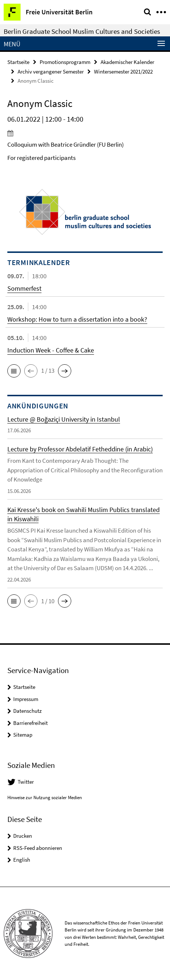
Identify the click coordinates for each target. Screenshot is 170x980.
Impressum (26, 699)
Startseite (18, 62)
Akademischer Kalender (127, 62)
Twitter (26, 782)
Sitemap (23, 735)
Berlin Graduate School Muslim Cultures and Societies (82, 31)
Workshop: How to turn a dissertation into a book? (77, 319)
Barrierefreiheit (30, 723)
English (22, 860)
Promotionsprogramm (65, 62)
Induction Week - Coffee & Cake (51, 350)
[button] (14, 371)
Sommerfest (24, 288)
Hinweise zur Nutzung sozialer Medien (45, 797)
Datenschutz (27, 711)
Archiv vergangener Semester (51, 71)
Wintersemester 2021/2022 (123, 71)
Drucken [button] (23, 836)
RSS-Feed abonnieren (38, 848)
